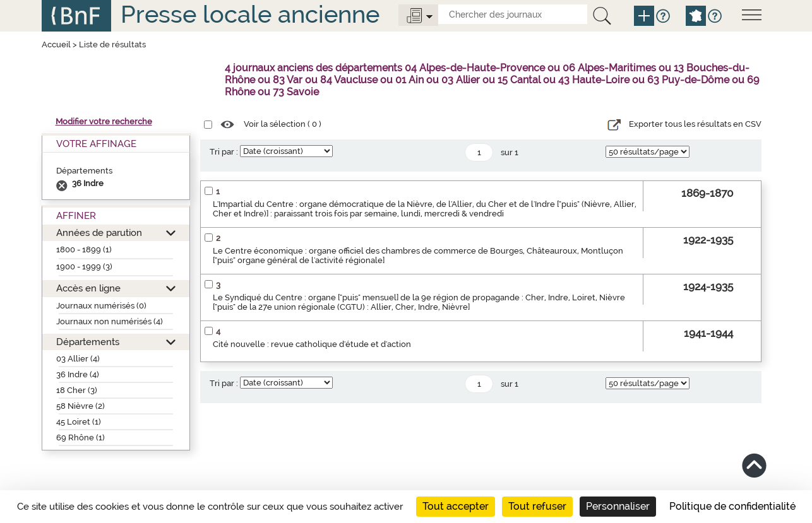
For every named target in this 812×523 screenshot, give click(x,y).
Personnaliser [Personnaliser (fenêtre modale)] (618, 506)
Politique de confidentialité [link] (732, 506)
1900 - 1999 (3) (84, 267)
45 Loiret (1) (79, 422)
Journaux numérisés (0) (101, 306)
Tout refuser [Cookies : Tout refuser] (537, 506)
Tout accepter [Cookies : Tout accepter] (456, 506)
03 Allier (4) (78, 359)
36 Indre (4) (78, 374)
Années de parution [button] (99, 232)
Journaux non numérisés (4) (110, 321)
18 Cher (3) (77, 390)
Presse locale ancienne (250, 14)
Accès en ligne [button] (88, 288)
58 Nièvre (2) (81, 406)
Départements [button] (88, 342)
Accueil (56, 44)
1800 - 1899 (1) (84, 250)
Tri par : (224, 152)
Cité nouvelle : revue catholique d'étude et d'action (312, 344)
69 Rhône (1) (81, 438)
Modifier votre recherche (104, 121)
